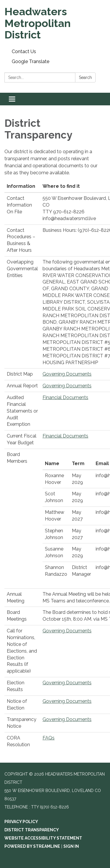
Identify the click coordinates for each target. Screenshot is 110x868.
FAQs (49, 738)
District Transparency (32, 830)
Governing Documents (67, 374)
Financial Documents (65, 397)
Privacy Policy (21, 822)
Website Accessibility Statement (43, 838)
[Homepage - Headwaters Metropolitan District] (55, 23)
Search (85, 77)
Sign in (71, 846)
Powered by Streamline (32, 846)
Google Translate (31, 61)
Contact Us (24, 51)
